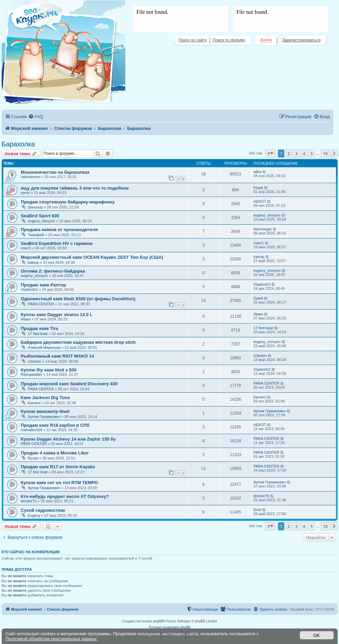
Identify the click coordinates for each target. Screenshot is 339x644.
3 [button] (296, 153)
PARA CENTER (41, 304)
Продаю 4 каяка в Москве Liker (55, 453)
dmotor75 (29, 501)
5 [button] (311, 153)
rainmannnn (31, 177)
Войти (266, 40)
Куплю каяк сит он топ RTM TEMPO (60, 483)
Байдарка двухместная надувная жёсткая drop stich (78, 342)
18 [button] (325, 153)
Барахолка (18, 144)
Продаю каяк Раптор (44, 285)
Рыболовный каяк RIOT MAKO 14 (58, 356)
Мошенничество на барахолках (55, 172)
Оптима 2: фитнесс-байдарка (53, 271)
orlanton (35, 361)
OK (317, 635)
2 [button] (289, 153)
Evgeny (34, 515)
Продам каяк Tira (40, 328)
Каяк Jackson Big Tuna (45, 398)
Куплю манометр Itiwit (45, 411)
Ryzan (33, 458)
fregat (258, 188)
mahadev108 (32, 430)
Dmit (257, 510)
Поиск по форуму (229, 40)
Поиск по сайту (193, 40)
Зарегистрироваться (301, 40)
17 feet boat (38, 334)
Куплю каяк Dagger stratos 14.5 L (57, 315)
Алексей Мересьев (44, 347)
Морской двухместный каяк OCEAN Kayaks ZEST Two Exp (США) (92, 257)
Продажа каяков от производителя (59, 230)
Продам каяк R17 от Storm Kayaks (58, 467)
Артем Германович (44, 417)
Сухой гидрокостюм (43, 510)
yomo (25, 193)
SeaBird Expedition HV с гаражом (57, 243)
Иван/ (26, 319)
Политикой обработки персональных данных (51, 639)
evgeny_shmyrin (42, 221)
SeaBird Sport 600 (40, 216)
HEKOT (260, 201)
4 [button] (304, 153)
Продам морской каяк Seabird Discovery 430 (69, 384)
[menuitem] (36, 117)
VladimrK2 (30, 289)
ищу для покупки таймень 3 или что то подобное (75, 188)
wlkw (258, 172)
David (258, 298)
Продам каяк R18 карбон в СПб (55, 425)
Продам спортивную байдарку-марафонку (68, 202)
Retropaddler (32, 374)
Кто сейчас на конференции (31, 552)
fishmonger (263, 229)
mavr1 (26, 248)
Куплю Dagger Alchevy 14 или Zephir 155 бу (68, 439)
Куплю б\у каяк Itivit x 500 (49, 370)
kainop (33, 262)
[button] (270, 153)
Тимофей (36, 235)
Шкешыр (35, 207)
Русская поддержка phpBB (169, 627)
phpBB (158, 621)
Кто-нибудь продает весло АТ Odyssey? (65, 496)
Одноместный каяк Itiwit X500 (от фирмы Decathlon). (79, 299)
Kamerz (34, 403)
